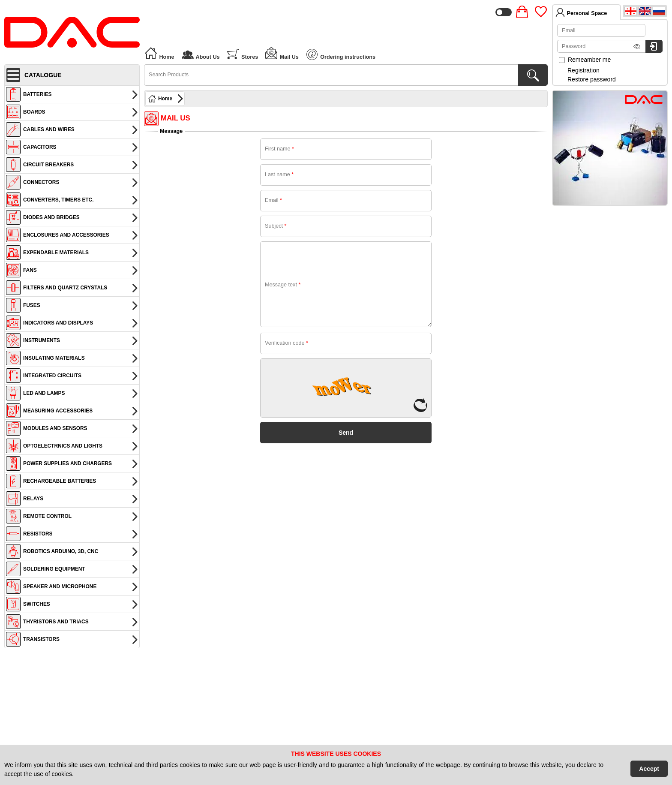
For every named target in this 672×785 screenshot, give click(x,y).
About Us (200, 53)
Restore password (592, 79)
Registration (583, 70)
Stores (242, 53)
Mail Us (282, 53)
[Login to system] (654, 46)
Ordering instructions (341, 54)
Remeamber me (585, 60)
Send (346, 433)
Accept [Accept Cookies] (649, 769)
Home (159, 53)
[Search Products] (533, 75)
